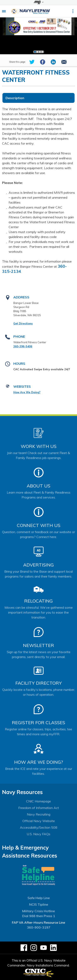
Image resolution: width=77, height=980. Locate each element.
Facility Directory (39, 683)
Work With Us (39, 446)
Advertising (38, 565)
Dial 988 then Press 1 (39, 916)
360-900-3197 (39, 927)
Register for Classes (38, 723)
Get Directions (23, 323)
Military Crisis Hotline (38, 911)
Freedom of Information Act (39, 808)
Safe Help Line (39, 898)
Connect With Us (39, 525)
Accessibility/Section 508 (39, 827)
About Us (38, 486)
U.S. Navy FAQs (38, 834)
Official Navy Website (39, 821)
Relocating (38, 601)
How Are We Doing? (27, 392)
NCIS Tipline (39, 904)
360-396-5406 (23, 346)
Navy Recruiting (39, 814)
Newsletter (38, 645)
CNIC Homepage (38, 801)
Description (15, 98)
